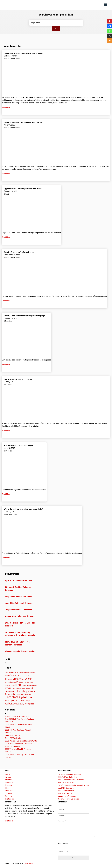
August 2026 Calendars (67, 796)
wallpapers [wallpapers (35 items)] (17, 701)
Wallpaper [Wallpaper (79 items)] (10, 701)
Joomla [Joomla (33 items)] (23, 688)
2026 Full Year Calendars (67, 777)
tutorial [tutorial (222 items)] (28, 697)
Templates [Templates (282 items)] (13, 697)
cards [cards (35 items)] (26, 676)
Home (7, 774)
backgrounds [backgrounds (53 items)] (31, 673)
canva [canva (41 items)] (22, 676)
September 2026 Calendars (68, 799)
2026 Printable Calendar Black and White (21, 741)
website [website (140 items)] (10, 704)
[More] (110, 41)
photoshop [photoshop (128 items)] (22, 691)
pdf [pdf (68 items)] (31, 688)
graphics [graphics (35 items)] (34, 686)
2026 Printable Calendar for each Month (73, 785)
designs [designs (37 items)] (7, 682)
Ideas (7, 788)
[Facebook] (110, 26)
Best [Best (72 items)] (7, 676)
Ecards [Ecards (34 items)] (32, 682)
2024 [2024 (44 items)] (7, 673)
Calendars (9, 783)
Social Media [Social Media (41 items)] (20, 694)
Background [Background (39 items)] (22, 673)
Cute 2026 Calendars (13, 735)
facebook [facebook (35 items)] (8, 686)
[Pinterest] (110, 21)
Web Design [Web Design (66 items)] (26, 701)
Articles (8, 777)
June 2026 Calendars (66, 791)
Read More (6, 107)
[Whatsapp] (110, 31)
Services (8, 796)
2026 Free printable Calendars (69, 774)
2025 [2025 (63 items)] (11, 673)
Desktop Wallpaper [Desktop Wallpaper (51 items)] (17, 682)
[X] (110, 36)
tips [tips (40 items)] (22, 698)
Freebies (8, 785)
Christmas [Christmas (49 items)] (9, 679)
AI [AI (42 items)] (18, 673)
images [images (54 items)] (18, 688)
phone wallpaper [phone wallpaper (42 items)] (10, 692)
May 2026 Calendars (66, 788)
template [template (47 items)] (28, 694)
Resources (9, 791)
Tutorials (9, 793)
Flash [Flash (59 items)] (13, 685)
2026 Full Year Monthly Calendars (71, 780)
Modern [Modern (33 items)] (28, 688)
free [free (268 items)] (18, 685)
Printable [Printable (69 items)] (32, 691)
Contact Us (9, 799)
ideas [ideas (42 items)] (13, 688)
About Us (9, 780)
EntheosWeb (28, 867)
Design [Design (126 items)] (28, 679)
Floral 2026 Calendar (13, 738)
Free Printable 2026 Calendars (17, 716)
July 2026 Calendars (66, 793)
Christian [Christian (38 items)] (30, 676)
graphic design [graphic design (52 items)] (26, 685)
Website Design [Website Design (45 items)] (19, 704)
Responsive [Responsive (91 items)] (11, 694)
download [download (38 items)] (27, 682)
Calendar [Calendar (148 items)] (15, 676)
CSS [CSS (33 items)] (23, 679)
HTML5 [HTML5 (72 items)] (8, 688)
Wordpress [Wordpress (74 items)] (29, 704)
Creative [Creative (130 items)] (17, 679)
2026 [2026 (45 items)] (15, 673)
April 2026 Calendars (66, 783)
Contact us (9, 821)
